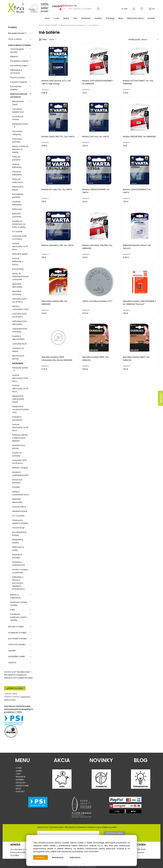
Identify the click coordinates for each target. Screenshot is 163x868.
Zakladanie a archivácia (16, 71)
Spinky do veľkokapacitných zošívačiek (21, 276)
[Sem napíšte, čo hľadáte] (84, 9)
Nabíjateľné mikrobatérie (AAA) (18, 399)
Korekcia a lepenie (19, 82)
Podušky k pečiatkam (17, 418)
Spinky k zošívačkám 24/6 (20, 308)
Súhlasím (41, 857)
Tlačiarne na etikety (18, 350)
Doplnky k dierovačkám (18, 338)
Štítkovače (17, 209)
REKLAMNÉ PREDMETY (17, 33)
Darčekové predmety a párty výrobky (18, 617)
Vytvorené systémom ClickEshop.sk (82, 867)
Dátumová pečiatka (17, 481)
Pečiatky (16, 487)
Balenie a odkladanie (15, 596)
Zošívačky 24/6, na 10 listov (19, 238)
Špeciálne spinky (20, 254)
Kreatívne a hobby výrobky (19, 604)
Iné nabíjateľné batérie (19, 534)
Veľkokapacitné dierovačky (20, 323)
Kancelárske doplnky (16, 88)
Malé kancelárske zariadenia (19, 95)
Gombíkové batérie (18, 118)
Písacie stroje (18, 528)
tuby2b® (12, 651)
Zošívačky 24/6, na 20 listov (19, 315)
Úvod (47, 18)
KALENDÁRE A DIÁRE (16, 657)
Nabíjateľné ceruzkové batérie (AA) (21, 409)
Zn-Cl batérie (18, 516)
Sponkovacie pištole (18, 357)
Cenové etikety (19, 507)
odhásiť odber (11, 694)
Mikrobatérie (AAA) (18, 103)
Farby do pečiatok (16, 158)
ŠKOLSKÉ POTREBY (16, 627)
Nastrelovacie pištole (19, 447)
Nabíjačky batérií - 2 (20, 369)
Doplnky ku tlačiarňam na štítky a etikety (19, 224)
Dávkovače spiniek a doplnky (20, 522)
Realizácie (86, 18)
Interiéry (98, 18)
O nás (56, 18)
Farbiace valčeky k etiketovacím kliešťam (20, 438)
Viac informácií (91, 852)
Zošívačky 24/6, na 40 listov (19, 300)
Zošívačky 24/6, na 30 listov (19, 462)
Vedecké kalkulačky (17, 203)
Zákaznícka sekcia (135, 18)
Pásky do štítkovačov (18, 181)
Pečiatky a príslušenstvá (18, 564)
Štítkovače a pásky (18, 549)
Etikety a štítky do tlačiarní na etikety (20, 149)
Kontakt (151, 18)
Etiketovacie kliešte (18, 188)
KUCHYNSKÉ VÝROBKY (18, 639)
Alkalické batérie (20, 511)
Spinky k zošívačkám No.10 (20, 493)
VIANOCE (12, 663)
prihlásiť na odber (15, 688)
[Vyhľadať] (64, 9)
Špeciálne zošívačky (17, 293)
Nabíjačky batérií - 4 (20, 125)
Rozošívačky (18, 269)
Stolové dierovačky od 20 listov (20, 378)
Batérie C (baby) (20, 468)
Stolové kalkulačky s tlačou (18, 261)
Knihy (13, 610)
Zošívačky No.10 (19, 344)
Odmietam (75, 857)
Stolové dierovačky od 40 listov (20, 389)
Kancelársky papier (19, 66)
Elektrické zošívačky (17, 215)
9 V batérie (17, 232)
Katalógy (110, 18)
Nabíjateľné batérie (18, 541)
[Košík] (152, 9)
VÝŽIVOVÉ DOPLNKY (17, 645)
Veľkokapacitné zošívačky (20, 330)
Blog (121, 18)
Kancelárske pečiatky (18, 196)
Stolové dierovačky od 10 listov (20, 246)
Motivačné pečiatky (17, 556)
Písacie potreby (17, 77)
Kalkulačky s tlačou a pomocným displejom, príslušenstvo (18, 583)
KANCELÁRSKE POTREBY (19, 45)
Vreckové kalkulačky (17, 173)
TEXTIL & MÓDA (15, 39)
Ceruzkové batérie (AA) (18, 110)
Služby (66, 18)
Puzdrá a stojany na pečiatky (20, 571)
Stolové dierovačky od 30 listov (20, 427)
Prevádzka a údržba (19, 61)
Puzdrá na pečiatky (17, 454)
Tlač (75, 18)
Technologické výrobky (17, 51)
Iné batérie (18, 363)
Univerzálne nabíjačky (17, 133)
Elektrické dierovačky (17, 501)
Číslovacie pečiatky (17, 140)
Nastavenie (58, 857)
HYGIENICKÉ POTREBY (17, 633)
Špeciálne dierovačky (17, 285)
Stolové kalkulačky (17, 166)
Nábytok (14, 57)
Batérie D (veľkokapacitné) (20, 474)
